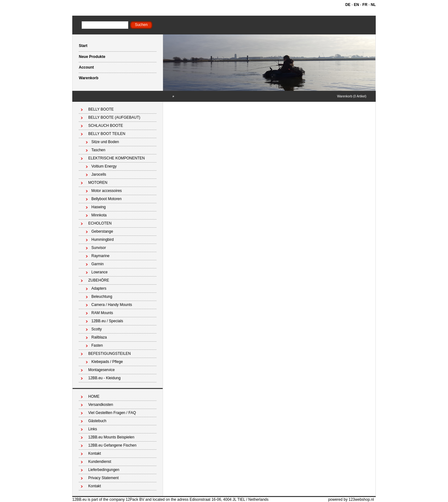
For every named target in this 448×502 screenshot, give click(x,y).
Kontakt (95, 453)
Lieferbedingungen (104, 470)
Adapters (99, 288)
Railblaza (99, 337)
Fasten (97, 345)
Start (83, 46)
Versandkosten (101, 405)
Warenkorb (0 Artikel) (352, 96)
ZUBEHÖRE (99, 280)
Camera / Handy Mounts (112, 305)
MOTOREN (98, 183)
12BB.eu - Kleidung (104, 378)
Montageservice (102, 370)
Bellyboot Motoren (107, 199)
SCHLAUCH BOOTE (106, 126)
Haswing (99, 207)
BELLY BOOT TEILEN (107, 134)
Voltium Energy (104, 166)
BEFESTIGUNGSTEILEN (109, 354)
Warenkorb (89, 78)
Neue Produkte (92, 57)
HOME (94, 396)
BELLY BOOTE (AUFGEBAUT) (114, 117)
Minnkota (99, 215)
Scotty (97, 329)
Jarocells (99, 174)
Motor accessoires (107, 191)
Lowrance (99, 272)
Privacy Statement (103, 478)
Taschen (98, 150)
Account (86, 67)
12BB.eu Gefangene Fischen (112, 445)
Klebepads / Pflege (107, 362)
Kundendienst (100, 462)
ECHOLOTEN (100, 223)
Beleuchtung (102, 297)
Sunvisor (99, 248)
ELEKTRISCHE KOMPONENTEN (117, 158)
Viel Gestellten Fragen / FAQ (112, 413)
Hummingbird (102, 240)
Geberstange (102, 231)
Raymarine (100, 256)
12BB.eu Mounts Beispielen (111, 437)
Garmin (97, 264)
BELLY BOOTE (101, 109)
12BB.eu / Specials (107, 321)
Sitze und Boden (105, 142)
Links (93, 429)
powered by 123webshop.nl (351, 499)
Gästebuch (97, 421)
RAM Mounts (102, 313)
